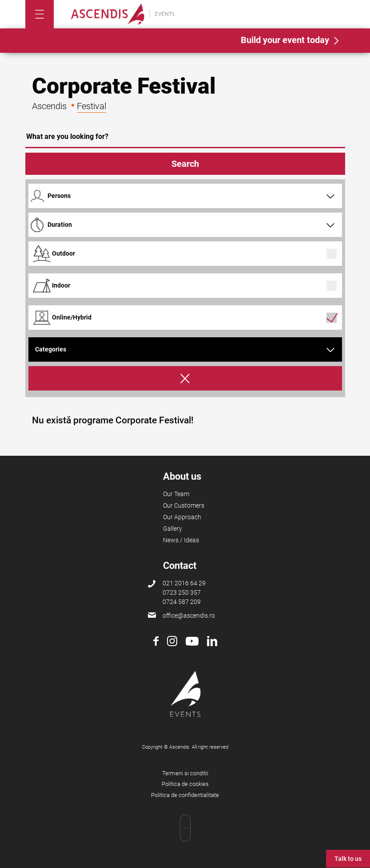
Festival (92, 106)
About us (182, 476)
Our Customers (184, 505)
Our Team (176, 494)
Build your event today (285, 40)
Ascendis (49, 106)
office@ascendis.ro (189, 615)
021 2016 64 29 (184, 583)
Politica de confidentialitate (185, 795)
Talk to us (348, 859)
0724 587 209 (182, 602)
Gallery (173, 529)
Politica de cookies (185, 784)
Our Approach (182, 517)
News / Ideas (181, 540)
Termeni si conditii (185, 773)
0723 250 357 (182, 592)
